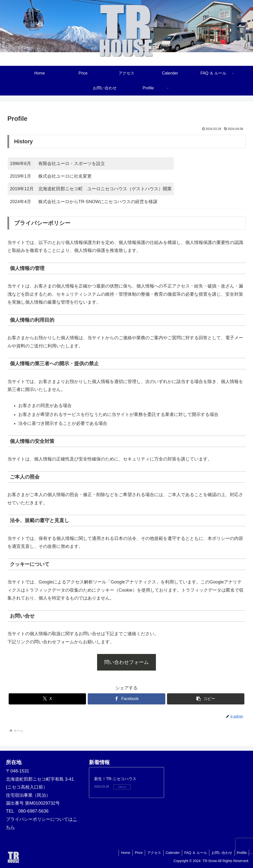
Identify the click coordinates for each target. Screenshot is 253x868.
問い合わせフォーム (126, 662)
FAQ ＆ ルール (194, 853)
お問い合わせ (221, 853)
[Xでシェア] (47, 699)
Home (121, 853)
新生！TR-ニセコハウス (115, 779)
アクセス (151, 853)
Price (135, 853)
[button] (206, 699)
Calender (171, 853)
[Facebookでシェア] (126, 699)
